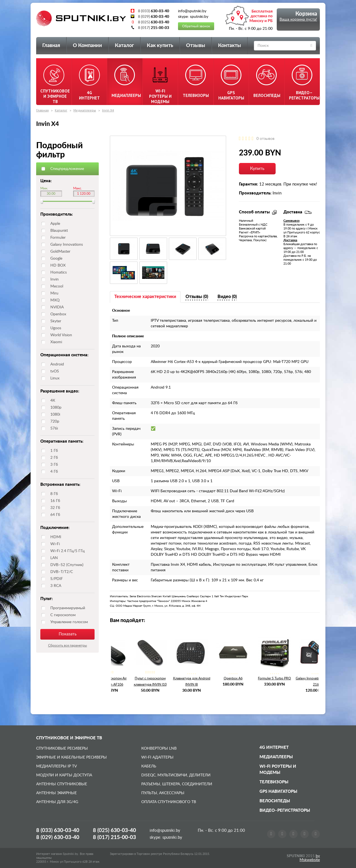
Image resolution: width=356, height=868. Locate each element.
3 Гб (54, 465)
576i (54, 428)
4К (53, 401)
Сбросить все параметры (68, 645)
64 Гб (55, 515)
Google (56, 259)
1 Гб (54, 451)
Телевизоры (274, 782)
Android (57, 364)
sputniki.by (172, 837)
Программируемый (68, 608)
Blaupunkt (59, 231)
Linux (55, 378)
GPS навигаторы (278, 792)
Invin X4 (108, 110)
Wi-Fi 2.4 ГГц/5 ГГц (67, 551)
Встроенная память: (60, 485)
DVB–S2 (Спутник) (67, 565)
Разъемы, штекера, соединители (177, 784)
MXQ (55, 300)
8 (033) (58, 831)
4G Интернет (274, 748)
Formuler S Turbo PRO (256, 678)
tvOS (55, 371)
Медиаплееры (85, 110)
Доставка (290, 240)
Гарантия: (249, 184)
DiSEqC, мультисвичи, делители (176, 775)
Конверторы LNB (159, 748)
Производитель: (57, 214)
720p (55, 421)
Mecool (57, 286)
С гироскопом (63, 615)
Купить (257, 169)
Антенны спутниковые (62, 784)
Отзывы (196, 46)
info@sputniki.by (165, 831)
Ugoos (56, 328)
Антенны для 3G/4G (57, 802)
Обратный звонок (196, 26)
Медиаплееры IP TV (56, 766)
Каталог (124, 46)
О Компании (87, 46)
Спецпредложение (67, 169)
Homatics (59, 272)
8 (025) (114, 831)
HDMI (56, 537)
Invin (55, 279)
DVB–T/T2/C (62, 572)
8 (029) (58, 837)
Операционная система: (64, 355)
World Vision (61, 335)
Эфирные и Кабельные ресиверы (71, 757)
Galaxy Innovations (67, 245)
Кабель (149, 766)
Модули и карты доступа (64, 775)
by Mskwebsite (310, 858)
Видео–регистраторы (285, 810)
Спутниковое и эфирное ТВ (69, 738)
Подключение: (55, 528)
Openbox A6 (215, 678)
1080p (56, 408)
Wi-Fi (55, 544)
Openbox (58, 314)
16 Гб (55, 501)
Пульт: (47, 599)
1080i (55, 415)
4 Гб (54, 472)
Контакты (230, 46)
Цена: (46, 181)
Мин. (44, 188)
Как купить (160, 46)
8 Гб (54, 494)
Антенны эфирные (56, 793)
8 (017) (114, 837)
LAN (54, 558)
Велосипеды (275, 801)
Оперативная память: (62, 441)
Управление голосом (69, 622)
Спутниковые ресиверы (62, 748)
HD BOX (58, 265)
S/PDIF (57, 579)
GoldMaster (60, 252)
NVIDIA (57, 307)
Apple (55, 224)
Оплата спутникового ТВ (169, 802)
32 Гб (55, 508)
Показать (68, 634)
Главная (51, 46)
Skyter (56, 321)
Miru (54, 293)
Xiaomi (56, 342)
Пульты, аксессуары (163, 793)
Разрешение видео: (60, 391)
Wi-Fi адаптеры (157, 757)
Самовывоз (291, 221)
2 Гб (54, 458)
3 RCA (56, 586)
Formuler (58, 238)
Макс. (78, 188)
